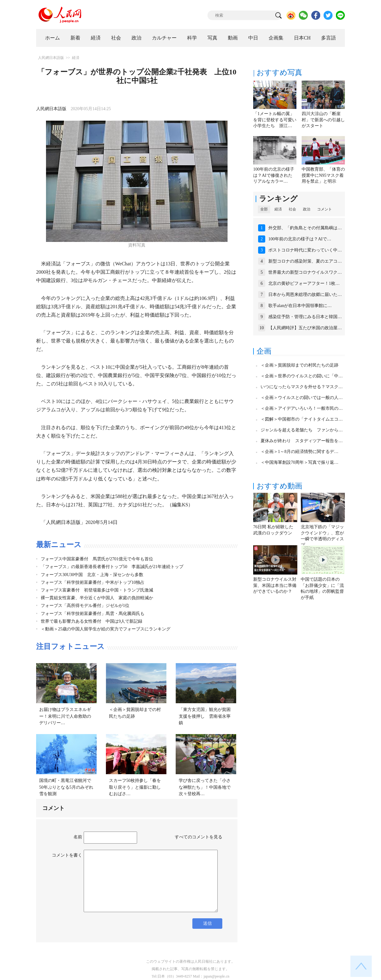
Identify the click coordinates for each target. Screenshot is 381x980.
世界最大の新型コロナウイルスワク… (305, 272)
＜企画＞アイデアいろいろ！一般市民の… (302, 408)
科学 (192, 38)
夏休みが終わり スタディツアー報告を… (302, 441)
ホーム (52, 38)
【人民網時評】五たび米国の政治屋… (305, 328)
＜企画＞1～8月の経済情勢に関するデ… (299, 452)
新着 (75, 38)
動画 (233, 38)
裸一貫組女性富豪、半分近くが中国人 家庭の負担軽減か (97, 598)
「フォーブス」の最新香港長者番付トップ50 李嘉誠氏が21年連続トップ (112, 567)
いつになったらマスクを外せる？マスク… (302, 387)
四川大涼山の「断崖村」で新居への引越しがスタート (323, 120)
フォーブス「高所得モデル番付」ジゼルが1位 (85, 606)
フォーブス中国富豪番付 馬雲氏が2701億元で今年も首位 (97, 559)
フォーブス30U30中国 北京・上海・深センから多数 (92, 575)
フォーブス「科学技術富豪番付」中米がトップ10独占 (93, 582)
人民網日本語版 (51, 58)
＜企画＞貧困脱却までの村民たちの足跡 (299, 365)
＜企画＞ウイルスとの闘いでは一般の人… (302, 398)
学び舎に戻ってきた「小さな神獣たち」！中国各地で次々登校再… (205, 787)
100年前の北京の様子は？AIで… (300, 239)
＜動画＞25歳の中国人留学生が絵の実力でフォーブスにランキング (106, 629)
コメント (324, 209)
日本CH (302, 38)
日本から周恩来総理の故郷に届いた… (305, 295)
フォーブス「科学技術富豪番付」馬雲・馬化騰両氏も (93, 614)
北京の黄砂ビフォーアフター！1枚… (304, 283)
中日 (253, 38)
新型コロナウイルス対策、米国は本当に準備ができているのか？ (275, 585)
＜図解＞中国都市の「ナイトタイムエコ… (302, 419)
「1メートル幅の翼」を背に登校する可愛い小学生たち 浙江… (275, 120)
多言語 (329, 38)
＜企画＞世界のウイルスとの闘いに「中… (302, 376)
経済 (96, 38)
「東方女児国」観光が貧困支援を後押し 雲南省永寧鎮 (205, 716)
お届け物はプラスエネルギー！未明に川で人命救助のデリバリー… (65, 716)
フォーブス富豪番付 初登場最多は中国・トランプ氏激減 (97, 590)
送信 (207, 923)
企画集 (276, 38)
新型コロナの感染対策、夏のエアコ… (305, 261)
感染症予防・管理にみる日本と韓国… (305, 317)
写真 (212, 38)
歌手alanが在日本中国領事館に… (300, 306)
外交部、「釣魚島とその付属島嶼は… (305, 228)
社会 (116, 38)
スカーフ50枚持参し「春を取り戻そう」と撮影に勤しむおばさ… (135, 787)
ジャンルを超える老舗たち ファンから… (302, 430)
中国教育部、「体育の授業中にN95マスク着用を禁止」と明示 (323, 175)
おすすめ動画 (279, 486)
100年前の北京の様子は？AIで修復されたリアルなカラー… (274, 175)
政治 (136, 38)
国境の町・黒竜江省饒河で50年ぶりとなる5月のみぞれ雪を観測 (66, 787)
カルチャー (164, 38)
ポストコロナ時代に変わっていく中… (305, 250)
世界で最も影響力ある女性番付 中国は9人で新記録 (92, 621)
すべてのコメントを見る (199, 837)
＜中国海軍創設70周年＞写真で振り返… (299, 462)
